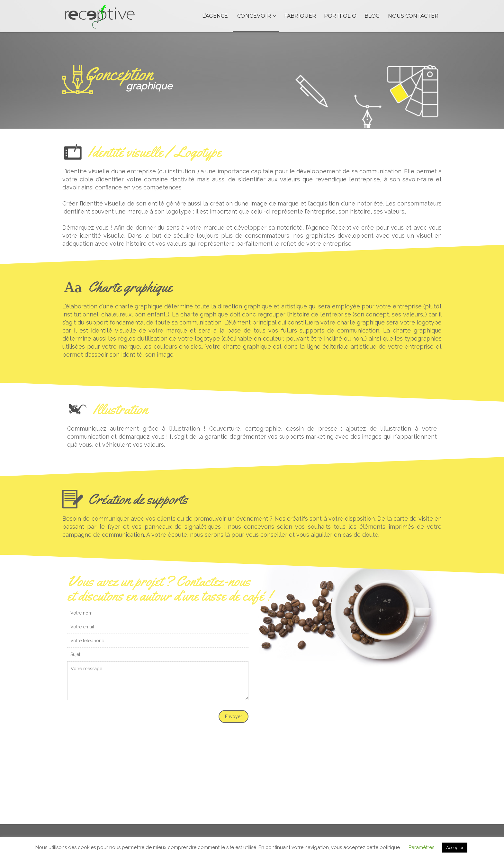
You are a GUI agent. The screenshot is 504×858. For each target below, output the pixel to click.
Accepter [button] (455, 848)
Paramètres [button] (421, 847)
